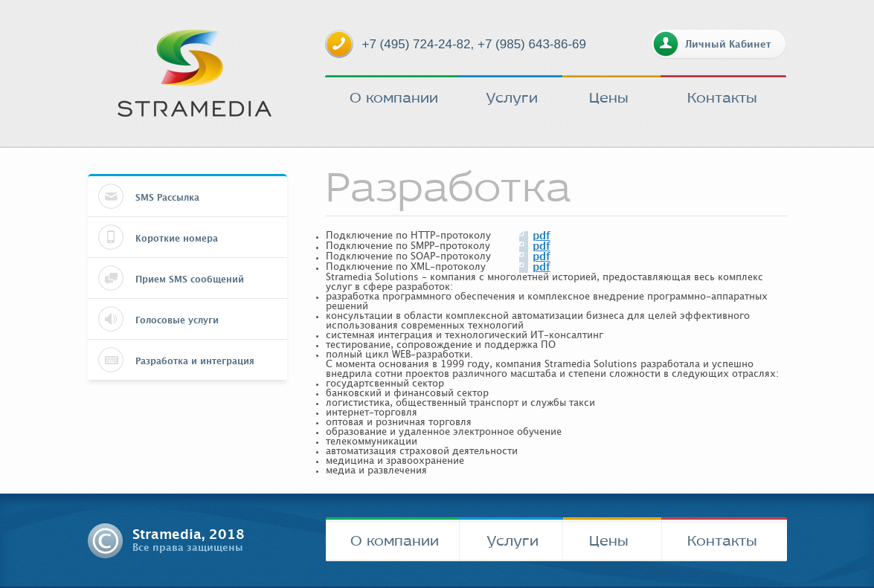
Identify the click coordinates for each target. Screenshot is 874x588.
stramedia (195, 73)
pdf (542, 236)
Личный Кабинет (728, 45)
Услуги (512, 97)
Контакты (722, 97)
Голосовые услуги (177, 320)
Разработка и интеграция (195, 361)
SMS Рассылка (167, 198)
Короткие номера (177, 239)
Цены (609, 97)
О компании (394, 97)
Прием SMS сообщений (190, 280)
